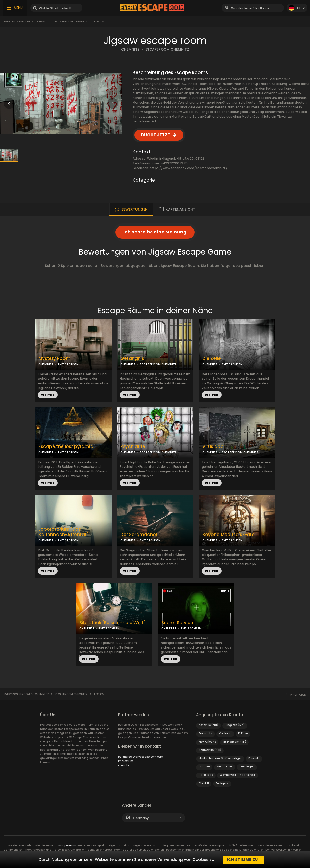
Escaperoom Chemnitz (71, 21)
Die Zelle (212, 359)
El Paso (243, 733)
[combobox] (253, 8)
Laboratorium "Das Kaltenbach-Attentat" (63, 532)
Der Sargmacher (139, 535)
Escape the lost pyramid (66, 447)
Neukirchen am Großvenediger (220, 758)
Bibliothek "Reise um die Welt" (112, 623)
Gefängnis (132, 359)
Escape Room (67, 846)
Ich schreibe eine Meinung (155, 232)
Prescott (254, 758)
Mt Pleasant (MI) (234, 742)
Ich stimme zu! (243, 860)
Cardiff (204, 783)
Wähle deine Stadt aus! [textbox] (251, 8)
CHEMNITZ (130, 49)
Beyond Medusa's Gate (228, 535)
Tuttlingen (247, 767)
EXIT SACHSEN (68, 364)
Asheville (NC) (208, 725)
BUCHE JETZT (156, 135)
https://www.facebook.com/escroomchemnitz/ (188, 168)
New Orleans (207, 742)
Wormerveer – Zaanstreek (238, 775)
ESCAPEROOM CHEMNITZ (167, 49)
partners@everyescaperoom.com (141, 757)
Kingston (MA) (235, 725)
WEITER (48, 395)
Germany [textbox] (141, 818)
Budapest (222, 783)
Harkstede (206, 775)
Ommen (204, 767)
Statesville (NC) (210, 750)
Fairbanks (205, 733)
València (225, 733)
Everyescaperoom (17, 21)
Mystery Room (54, 359)
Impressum (126, 761)
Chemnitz (42, 21)
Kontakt (124, 766)
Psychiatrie (133, 447)
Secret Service (177, 623)
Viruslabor (214, 447)
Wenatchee (225, 767)
